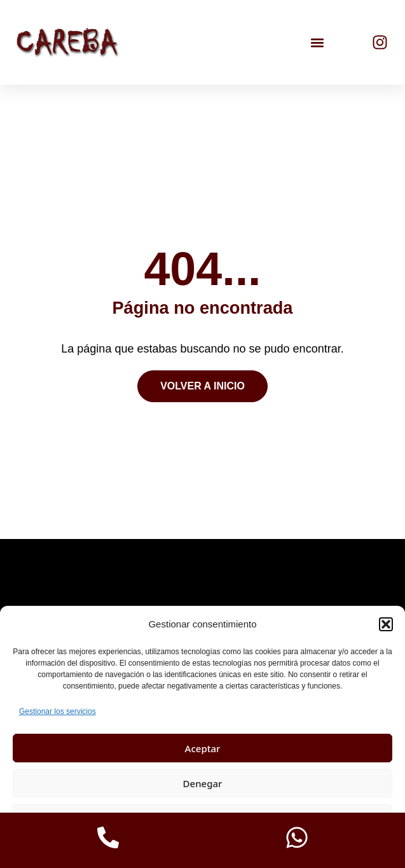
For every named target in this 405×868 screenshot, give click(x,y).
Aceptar (203, 748)
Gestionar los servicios (58, 711)
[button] (386, 624)
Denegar (203, 783)
